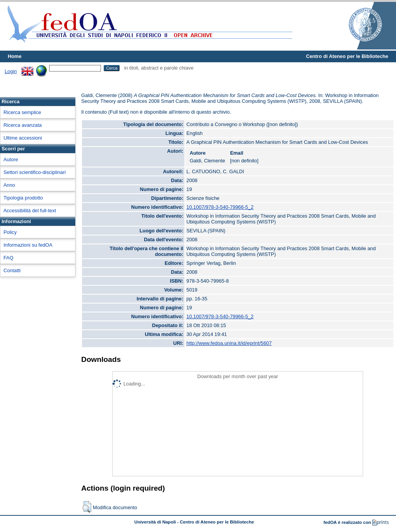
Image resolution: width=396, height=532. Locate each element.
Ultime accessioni (23, 138)
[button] (87, 507)
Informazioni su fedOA (28, 245)
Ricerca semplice (22, 112)
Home (15, 56)
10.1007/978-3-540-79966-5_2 (220, 207)
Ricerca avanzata (23, 125)
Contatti (12, 270)
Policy (10, 232)
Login (11, 71)
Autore (11, 159)
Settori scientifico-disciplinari (35, 172)
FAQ (9, 258)
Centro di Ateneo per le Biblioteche (347, 56)
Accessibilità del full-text (30, 211)
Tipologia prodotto (23, 198)
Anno (9, 185)
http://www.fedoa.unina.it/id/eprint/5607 (229, 343)
